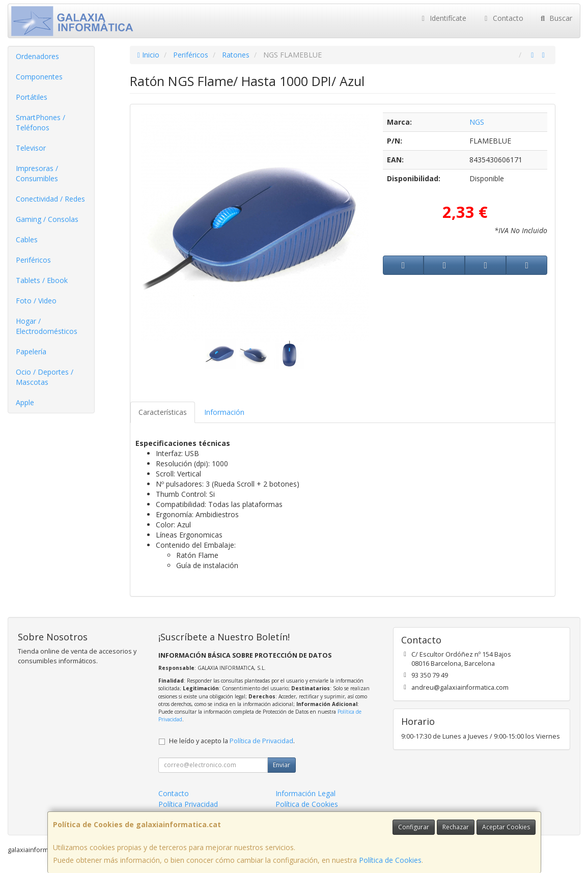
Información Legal (305, 793)
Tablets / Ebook (42, 280)
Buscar (556, 18)
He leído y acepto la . (232, 741)
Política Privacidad (188, 804)
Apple (25, 402)
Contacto (502, 18)
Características (163, 412)
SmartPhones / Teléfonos (40, 122)
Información (224, 412)
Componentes (39, 77)
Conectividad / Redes (50, 199)
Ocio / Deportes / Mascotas (45, 377)
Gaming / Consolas (47, 219)
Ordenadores (37, 56)
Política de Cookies (390, 860)
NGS (477, 122)
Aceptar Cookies (506, 827)
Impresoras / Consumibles (37, 173)
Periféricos (33, 260)
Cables (27, 240)
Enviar (282, 765)
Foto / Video (36, 301)
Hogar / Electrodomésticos (47, 326)
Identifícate (443, 18)
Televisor (31, 148)
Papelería (31, 351)
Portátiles (32, 97)
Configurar (414, 827)
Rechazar (456, 827)
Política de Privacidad (261, 741)
